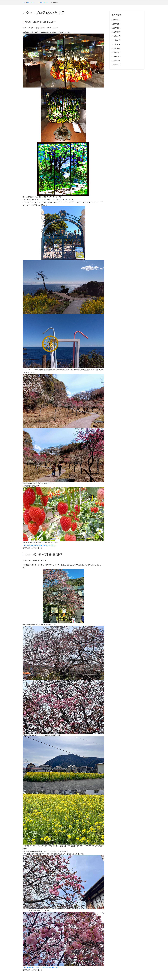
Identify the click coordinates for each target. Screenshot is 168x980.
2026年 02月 (116, 32)
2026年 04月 (116, 24)
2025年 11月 (116, 44)
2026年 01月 (116, 36)
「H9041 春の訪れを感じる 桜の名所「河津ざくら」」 (41, 967)
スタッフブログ (43, 3)
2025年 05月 (116, 65)
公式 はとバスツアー (29, 3)
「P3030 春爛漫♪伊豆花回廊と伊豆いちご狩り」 (39, 545)
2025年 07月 (116, 56)
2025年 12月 (116, 40)
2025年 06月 (116, 61)
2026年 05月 (116, 20)
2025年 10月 (116, 48)
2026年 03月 (116, 28)
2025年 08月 (116, 52)
